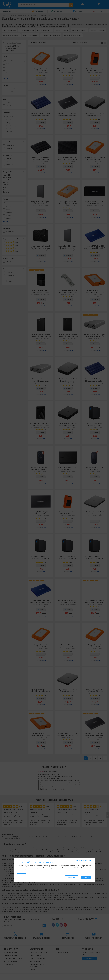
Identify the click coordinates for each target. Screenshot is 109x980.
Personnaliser (72, 877)
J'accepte (86, 877)
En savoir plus (21, 873)
